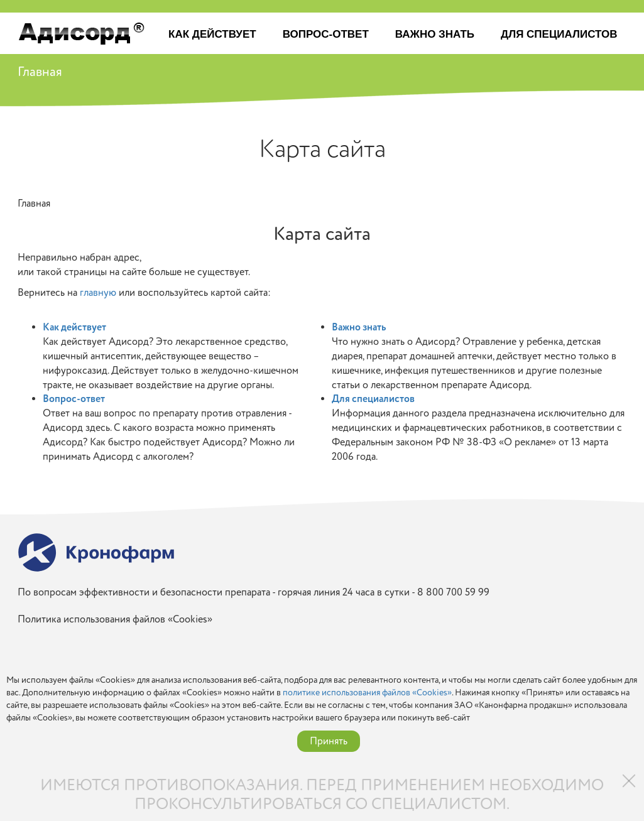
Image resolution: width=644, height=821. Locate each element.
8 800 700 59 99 (453, 592)
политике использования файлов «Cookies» (367, 693)
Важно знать (435, 34)
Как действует (212, 34)
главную (98, 293)
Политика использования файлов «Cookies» (115, 620)
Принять (329, 741)
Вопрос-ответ (326, 34)
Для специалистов (559, 34)
